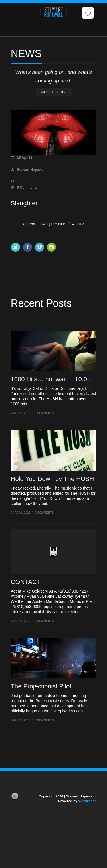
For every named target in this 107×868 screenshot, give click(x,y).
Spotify (51, 247)
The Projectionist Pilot (41, 686)
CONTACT (26, 582)
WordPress (87, 801)
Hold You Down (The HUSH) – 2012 (55, 224)
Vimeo (39, 247)
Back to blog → (54, 92)
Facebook (27, 247)
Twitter (15, 247)
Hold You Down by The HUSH (53, 479)
